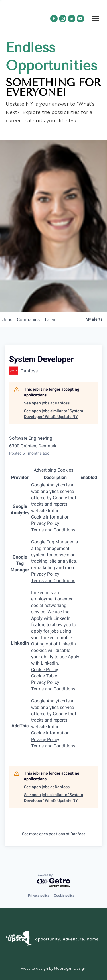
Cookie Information (50, 517)
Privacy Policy (45, 523)
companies (28, 320)
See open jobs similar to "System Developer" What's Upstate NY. (53, 414)
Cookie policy (64, 895)
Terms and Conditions (53, 530)
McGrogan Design (70, 968)
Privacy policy (39, 895)
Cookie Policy (45, 670)
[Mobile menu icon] (96, 29)
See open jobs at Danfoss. (47, 403)
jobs (7, 320)
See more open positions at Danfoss (54, 834)
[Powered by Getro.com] (54, 881)
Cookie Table (44, 676)
